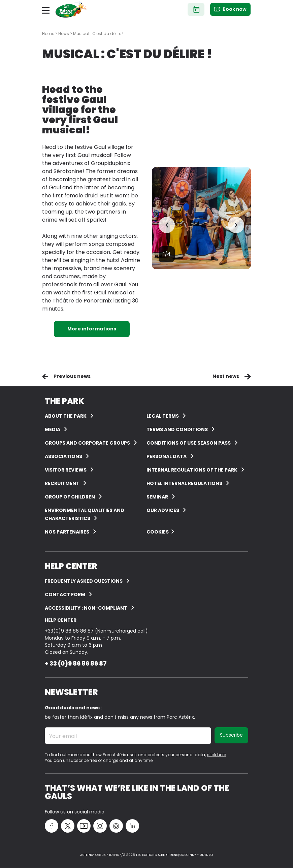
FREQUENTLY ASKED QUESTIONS (84, 581)
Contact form (65, 594)
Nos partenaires (67, 532)
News (64, 34)
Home (48, 34)
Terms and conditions (177, 429)
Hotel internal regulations (184, 483)
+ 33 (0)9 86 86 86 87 (76, 663)
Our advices (163, 510)
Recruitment (62, 483)
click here (216, 755)
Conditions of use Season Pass (189, 443)
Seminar (157, 497)
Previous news (72, 376)
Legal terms (163, 416)
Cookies (158, 532)
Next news (226, 376)
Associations (63, 456)
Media (53, 429)
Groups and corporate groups (87, 443)
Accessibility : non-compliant (86, 608)
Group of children (70, 497)
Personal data (167, 456)
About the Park (66, 416)
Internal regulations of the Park (192, 470)
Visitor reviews (66, 470)
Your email (63, 736)
